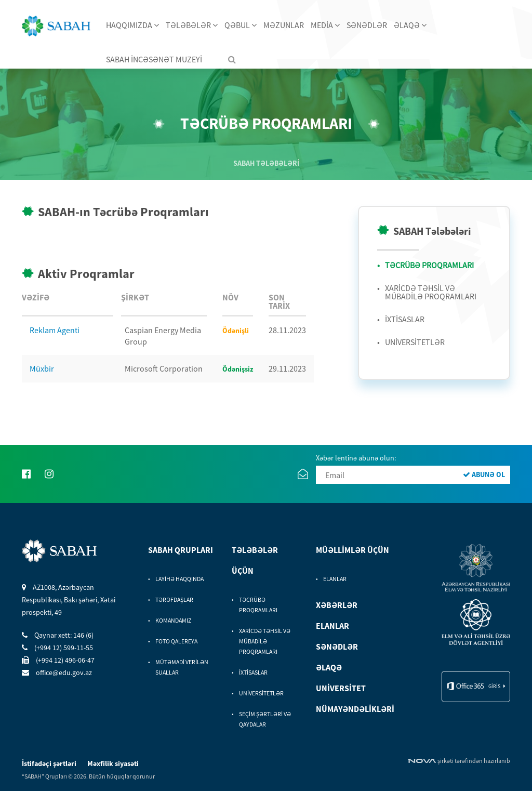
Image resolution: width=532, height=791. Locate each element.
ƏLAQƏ (410, 25)
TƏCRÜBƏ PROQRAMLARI (429, 265)
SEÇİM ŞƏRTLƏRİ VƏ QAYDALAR (265, 719)
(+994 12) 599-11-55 (57, 648)
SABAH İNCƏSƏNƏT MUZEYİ (154, 59)
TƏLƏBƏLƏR (192, 25)
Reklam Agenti (55, 330)
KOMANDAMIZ (173, 620)
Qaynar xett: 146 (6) (58, 635)
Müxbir (42, 368)
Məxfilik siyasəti (113, 763)
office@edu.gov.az (57, 673)
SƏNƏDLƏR (367, 25)
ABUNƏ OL (484, 474)
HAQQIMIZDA (132, 25)
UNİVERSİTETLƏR (415, 342)
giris (494, 686)
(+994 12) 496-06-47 (58, 660)
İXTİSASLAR (405, 319)
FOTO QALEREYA (176, 641)
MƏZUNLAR (284, 25)
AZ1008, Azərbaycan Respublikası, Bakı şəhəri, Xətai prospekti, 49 (69, 600)
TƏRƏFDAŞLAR (174, 599)
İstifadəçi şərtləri (50, 763)
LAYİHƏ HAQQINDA (179, 579)
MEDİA (325, 25)
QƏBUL (241, 25)
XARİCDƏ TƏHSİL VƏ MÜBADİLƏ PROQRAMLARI (431, 292)
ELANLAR (335, 579)
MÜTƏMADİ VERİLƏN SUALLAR (182, 667)
